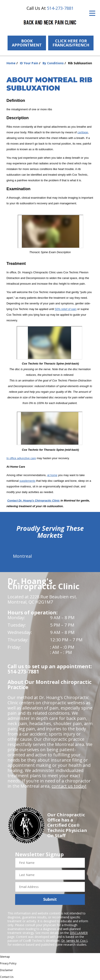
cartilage (83, 132)
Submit (50, 899)
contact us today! (69, 786)
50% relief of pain (66, 309)
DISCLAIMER (79, 933)
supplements (27, 481)
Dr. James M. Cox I (74, 941)
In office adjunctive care (21, 458)
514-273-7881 (60, 8)
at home (52, 475)
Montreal (22, 556)
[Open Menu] (92, 13)
